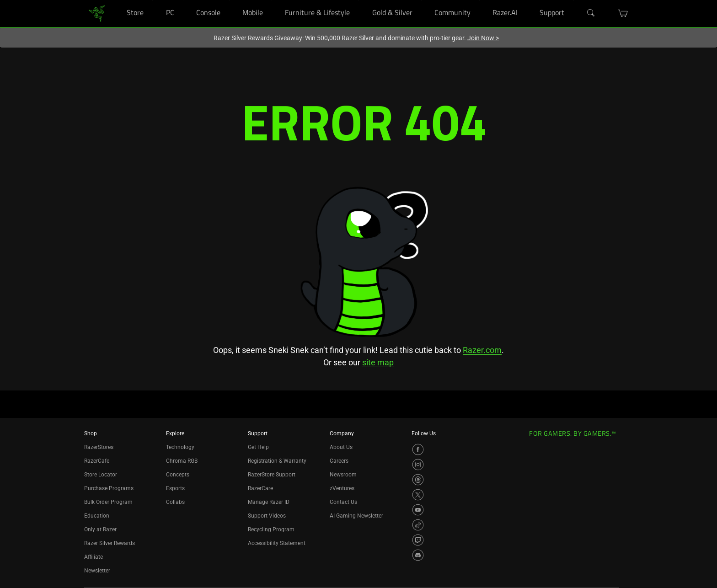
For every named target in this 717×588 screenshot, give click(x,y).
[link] (97, 13)
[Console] (229, 0)
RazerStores (99, 447)
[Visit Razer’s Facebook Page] (418, 449)
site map (378, 362)
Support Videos (267, 516)
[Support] (574, 0)
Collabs (175, 502)
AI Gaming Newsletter (356, 516)
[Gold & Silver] (421, 0)
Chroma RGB (182, 461)
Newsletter (97, 571)
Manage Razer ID (269, 502)
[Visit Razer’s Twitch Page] (418, 540)
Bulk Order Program (108, 502)
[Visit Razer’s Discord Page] (418, 555)
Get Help (258, 447)
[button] (623, 13)
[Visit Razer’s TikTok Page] (418, 525)
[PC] (183, 0)
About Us (341, 447)
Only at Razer (100, 529)
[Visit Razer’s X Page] (418, 495)
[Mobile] (272, 0)
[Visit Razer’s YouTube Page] (418, 510)
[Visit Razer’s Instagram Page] (418, 465)
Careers (339, 461)
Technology (180, 447)
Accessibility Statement (277, 543)
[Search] (591, 13)
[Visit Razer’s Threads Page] (418, 480)
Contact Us (343, 502)
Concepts (178, 475)
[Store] (152, 0)
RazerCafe (97, 461)
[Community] (479, 0)
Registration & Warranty (277, 461)
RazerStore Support (272, 475)
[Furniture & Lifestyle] (359, 0)
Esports (175, 488)
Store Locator (101, 475)
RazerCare (260, 488)
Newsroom (343, 475)
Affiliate (94, 557)
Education (97, 516)
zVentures (342, 488)
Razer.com (482, 350)
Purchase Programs (109, 488)
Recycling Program (271, 529)
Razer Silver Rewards (110, 543)
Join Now (483, 38)
